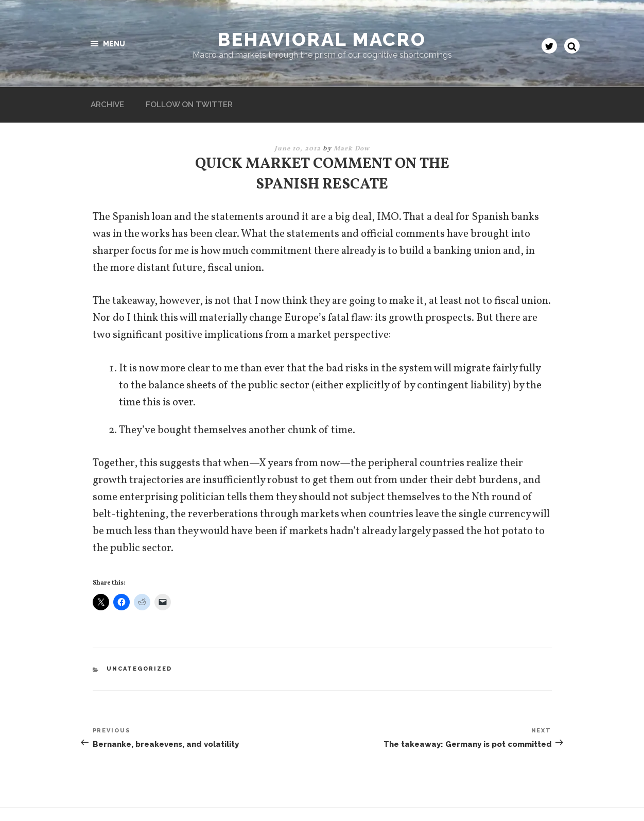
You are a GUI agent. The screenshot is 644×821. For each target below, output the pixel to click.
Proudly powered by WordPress (141, 797)
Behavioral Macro (322, 39)
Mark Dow (352, 113)
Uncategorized (139, 633)
